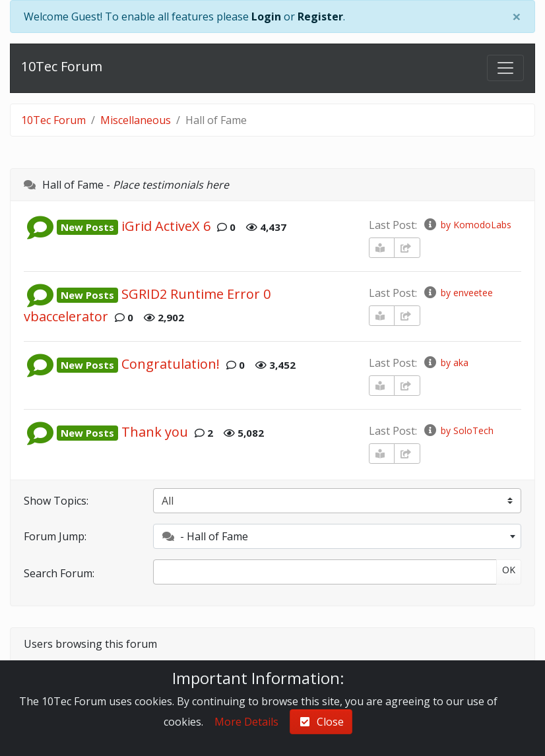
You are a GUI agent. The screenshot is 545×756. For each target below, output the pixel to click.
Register (320, 16)
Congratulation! (171, 364)
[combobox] (337, 536)
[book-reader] (382, 248)
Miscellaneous (136, 120)
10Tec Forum (62, 66)
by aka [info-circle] (446, 362)
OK (509, 570)
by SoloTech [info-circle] (458, 430)
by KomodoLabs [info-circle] (467, 225)
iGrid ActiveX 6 (166, 226)
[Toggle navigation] (505, 68)
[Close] (517, 16)
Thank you (155, 432)
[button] (40, 226)
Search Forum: (59, 573)
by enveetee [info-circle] (458, 293)
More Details (246, 722)
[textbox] (337, 536)
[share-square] (407, 248)
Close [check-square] (321, 722)
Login (266, 16)
